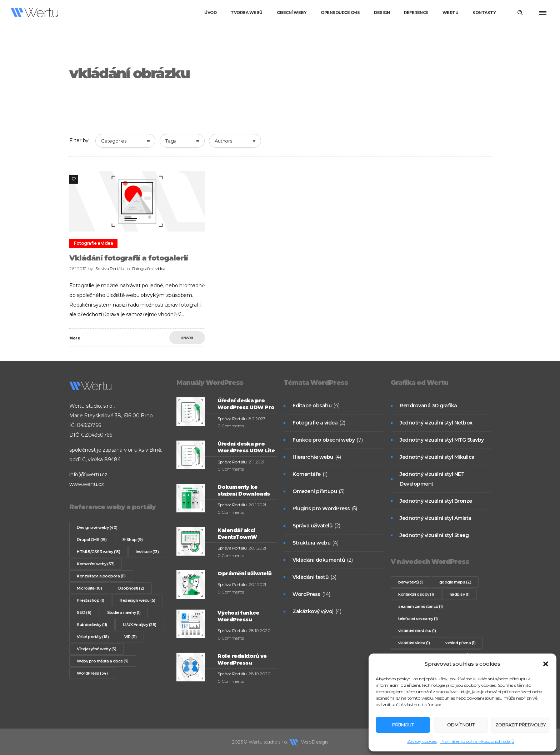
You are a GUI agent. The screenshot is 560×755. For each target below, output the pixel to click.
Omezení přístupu (315, 491)
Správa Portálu (110, 269)
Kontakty (484, 13)
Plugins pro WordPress (321, 508)
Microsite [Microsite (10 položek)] (89, 588)
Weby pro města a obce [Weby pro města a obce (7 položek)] (103, 661)
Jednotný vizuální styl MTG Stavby (442, 440)
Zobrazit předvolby (515, 725)
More (75, 338)
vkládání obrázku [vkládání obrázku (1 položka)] (417, 631)
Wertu (451, 13)
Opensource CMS (340, 13)
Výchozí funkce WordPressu (238, 616)
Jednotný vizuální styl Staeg (434, 535)
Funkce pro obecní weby (324, 440)
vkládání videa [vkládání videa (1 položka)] (414, 643)
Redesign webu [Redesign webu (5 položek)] (137, 600)
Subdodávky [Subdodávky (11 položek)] (92, 625)
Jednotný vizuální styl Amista (436, 518)
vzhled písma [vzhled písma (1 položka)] (460, 643)
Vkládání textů (311, 577)
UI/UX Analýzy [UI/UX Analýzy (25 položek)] (140, 625)
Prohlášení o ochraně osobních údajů (477, 741)
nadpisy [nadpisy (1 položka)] (460, 594)
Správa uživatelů (312, 526)
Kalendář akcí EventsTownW (237, 534)
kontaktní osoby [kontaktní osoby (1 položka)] (416, 594)
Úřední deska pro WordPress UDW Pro (246, 404)
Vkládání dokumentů (319, 560)
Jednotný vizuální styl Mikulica (437, 457)
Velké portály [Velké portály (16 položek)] (93, 637)
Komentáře (307, 474)
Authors (223, 141)
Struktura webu (311, 543)
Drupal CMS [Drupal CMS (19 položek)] (92, 540)
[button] (546, 664)
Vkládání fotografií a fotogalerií (129, 258)
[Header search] (520, 13)
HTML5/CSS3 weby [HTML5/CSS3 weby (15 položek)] (98, 552)
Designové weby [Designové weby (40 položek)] (97, 527)
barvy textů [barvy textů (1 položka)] (411, 582)
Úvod (210, 13)
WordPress (306, 594)
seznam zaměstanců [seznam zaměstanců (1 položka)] (421, 606)
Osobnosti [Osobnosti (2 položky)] (131, 588)
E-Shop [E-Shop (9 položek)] (133, 540)
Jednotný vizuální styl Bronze (436, 501)
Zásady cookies (422, 741)
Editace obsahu (312, 406)
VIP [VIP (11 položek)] (130, 637)
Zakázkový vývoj (313, 611)
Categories (114, 141)
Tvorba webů (247, 13)
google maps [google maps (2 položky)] (455, 582)
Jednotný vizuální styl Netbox (436, 423)
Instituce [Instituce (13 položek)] (147, 552)
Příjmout (400, 725)
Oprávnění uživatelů (245, 573)
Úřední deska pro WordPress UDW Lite (246, 447)
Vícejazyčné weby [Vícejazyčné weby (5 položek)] (96, 649)
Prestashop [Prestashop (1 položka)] (90, 600)
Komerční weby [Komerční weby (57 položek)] (96, 564)
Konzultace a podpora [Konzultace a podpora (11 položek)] (101, 576)
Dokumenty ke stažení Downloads (244, 490)
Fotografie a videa (315, 423)
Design (382, 13)
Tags (171, 141)
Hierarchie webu (313, 457)
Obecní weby (292, 13)
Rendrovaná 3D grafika (428, 406)
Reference (416, 13)
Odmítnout (453, 725)
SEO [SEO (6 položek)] (84, 612)
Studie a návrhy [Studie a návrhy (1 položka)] (124, 612)
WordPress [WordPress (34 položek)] (92, 673)
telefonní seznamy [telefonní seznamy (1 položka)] (418, 619)
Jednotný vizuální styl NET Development (432, 479)
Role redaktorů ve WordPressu (242, 659)
